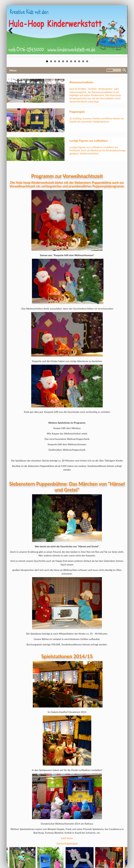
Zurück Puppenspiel (67, 843)
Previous (12, 31)
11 (87, 61)
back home (67, 838)
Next (122, 31)
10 (83, 61)
